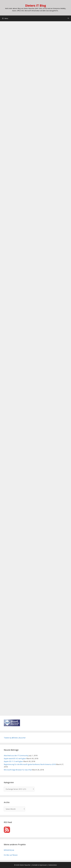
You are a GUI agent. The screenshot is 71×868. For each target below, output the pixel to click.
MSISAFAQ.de (9, 850)
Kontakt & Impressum (39, 865)
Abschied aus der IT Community (16, 755)
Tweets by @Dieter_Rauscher (15, 738)
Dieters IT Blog (36, 6)
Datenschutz (53, 865)
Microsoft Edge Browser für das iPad (18, 770)
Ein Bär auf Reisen (11, 855)
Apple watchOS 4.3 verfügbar (15, 758)
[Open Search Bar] (68, 18)
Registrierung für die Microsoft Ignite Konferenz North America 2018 (30, 764)
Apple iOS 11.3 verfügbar (13, 761)
